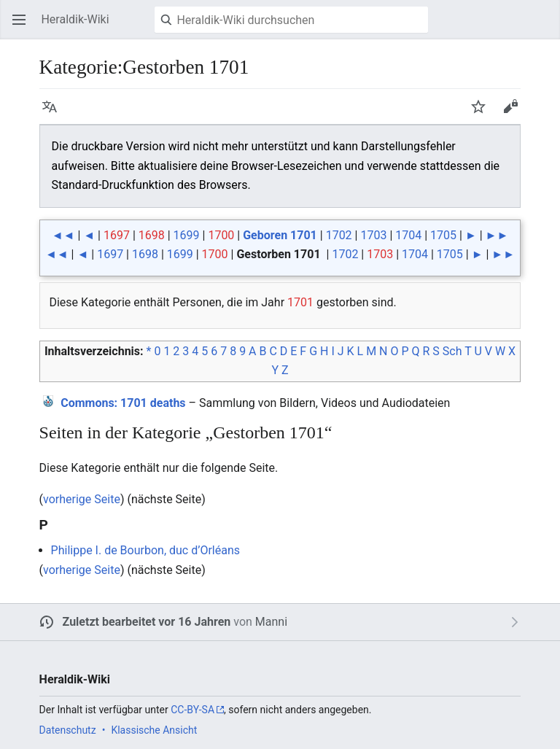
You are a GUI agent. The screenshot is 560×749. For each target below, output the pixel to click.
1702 (339, 235)
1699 (187, 235)
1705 (443, 235)
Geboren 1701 (280, 235)
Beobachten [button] (483, 113)
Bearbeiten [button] (515, 113)
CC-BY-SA (192, 710)
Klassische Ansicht (154, 730)
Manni (271, 622)
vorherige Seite (82, 499)
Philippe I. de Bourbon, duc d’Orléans (145, 550)
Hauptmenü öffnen (23, 27)
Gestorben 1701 (278, 254)
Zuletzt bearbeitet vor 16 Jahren (147, 622)
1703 (373, 235)
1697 (117, 235)
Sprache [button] (54, 113)
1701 (300, 302)
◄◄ (63, 235)
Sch (452, 351)
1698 (152, 235)
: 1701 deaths (123, 403)
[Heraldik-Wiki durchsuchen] (291, 20)
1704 (408, 235)
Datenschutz (68, 730)
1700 (221, 235)
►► (497, 235)
